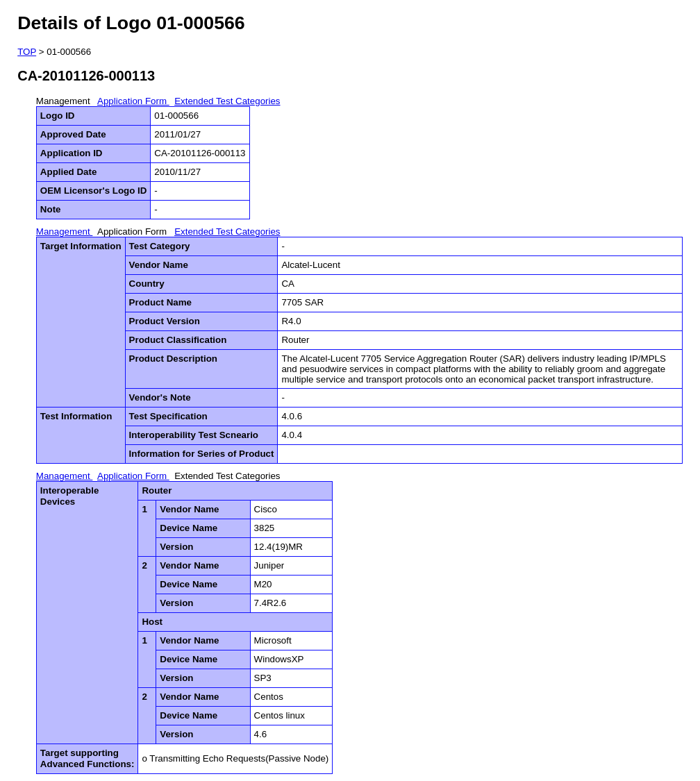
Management (65, 101)
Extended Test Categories (227, 101)
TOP (27, 52)
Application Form (133, 101)
